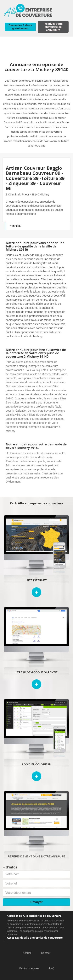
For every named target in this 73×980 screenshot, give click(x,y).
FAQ (52, 968)
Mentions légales (29, 968)
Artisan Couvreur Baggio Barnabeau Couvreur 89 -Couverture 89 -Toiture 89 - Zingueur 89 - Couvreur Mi (35, 178)
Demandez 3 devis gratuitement (20, 27)
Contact (46, 953)
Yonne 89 (16, 226)
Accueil (27, 953)
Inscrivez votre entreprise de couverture (53, 27)
